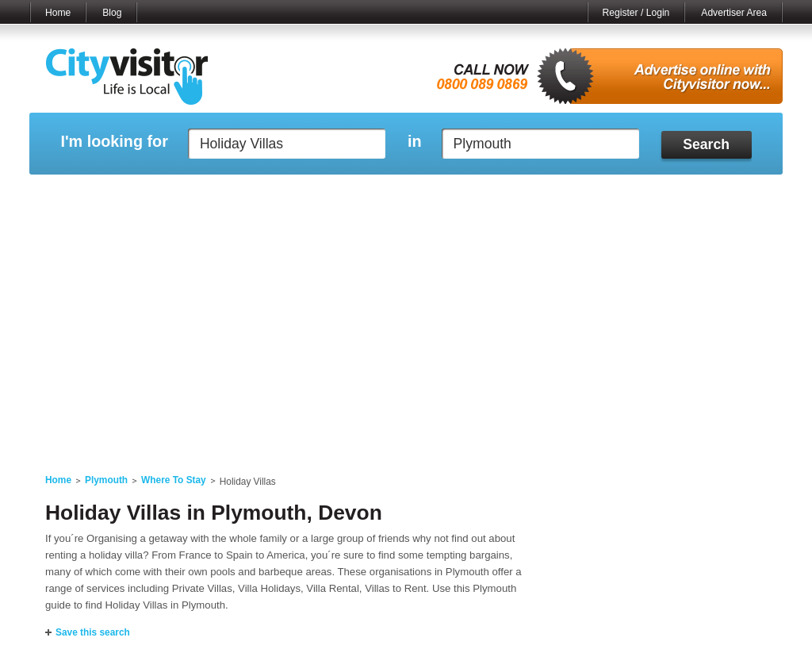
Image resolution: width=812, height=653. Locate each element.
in (415, 142)
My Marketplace (181, 194)
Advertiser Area (734, 13)
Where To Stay (174, 480)
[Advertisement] (406, 335)
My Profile (414, 194)
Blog (112, 13)
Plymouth (106, 480)
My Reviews (339, 194)
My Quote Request (611, 194)
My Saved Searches (504, 194)
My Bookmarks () (715, 194)
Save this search (93, 632)
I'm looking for (114, 142)
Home (58, 13)
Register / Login (636, 13)
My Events (264, 194)
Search (706, 144)
